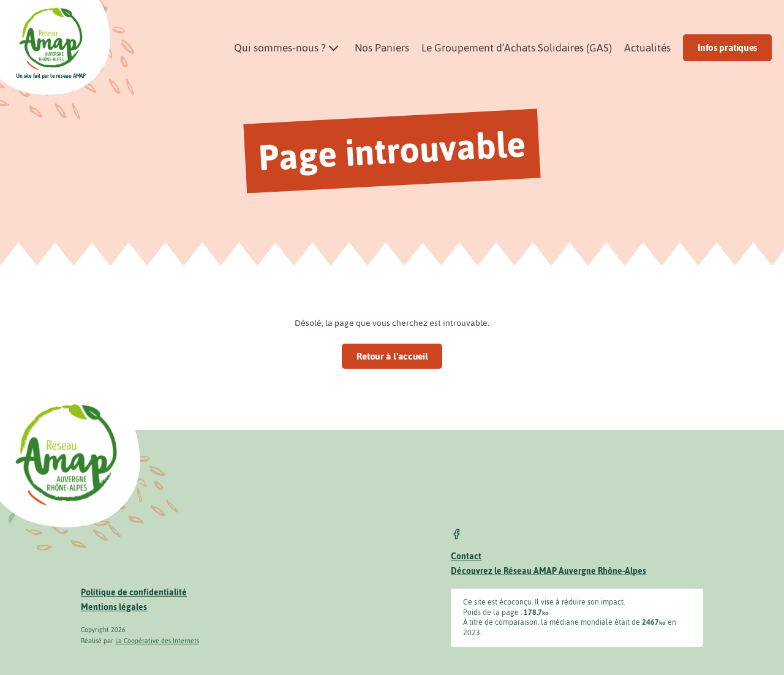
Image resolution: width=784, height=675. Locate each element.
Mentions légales (114, 607)
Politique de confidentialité (134, 593)
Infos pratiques (727, 47)
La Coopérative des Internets (157, 641)
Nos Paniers (382, 48)
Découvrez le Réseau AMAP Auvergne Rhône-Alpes (548, 571)
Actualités (647, 48)
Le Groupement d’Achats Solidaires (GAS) (517, 48)
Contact (466, 556)
